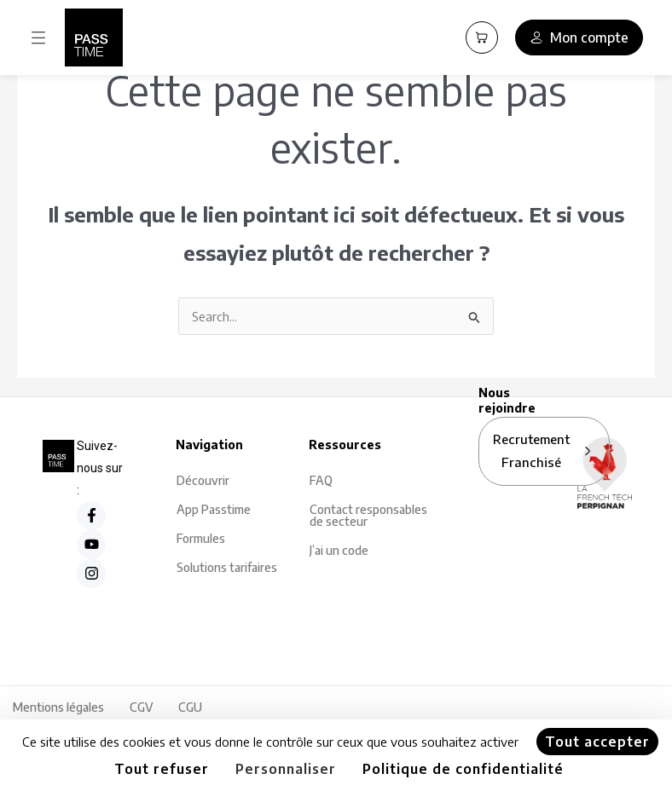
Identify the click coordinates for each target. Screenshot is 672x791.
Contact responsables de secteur (368, 515)
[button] (38, 38)
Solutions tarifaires (227, 567)
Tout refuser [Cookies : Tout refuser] (162, 769)
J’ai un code (339, 550)
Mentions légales (58, 707)
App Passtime (214, 509)
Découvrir (203, 480)
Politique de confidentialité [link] (463, 769)
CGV (141, 707)
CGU (190, 707)
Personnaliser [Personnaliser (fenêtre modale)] (286, 769)
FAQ (321, 480)
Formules (201, 538)
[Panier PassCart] (482, 38)
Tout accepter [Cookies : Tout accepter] (597, 742)
